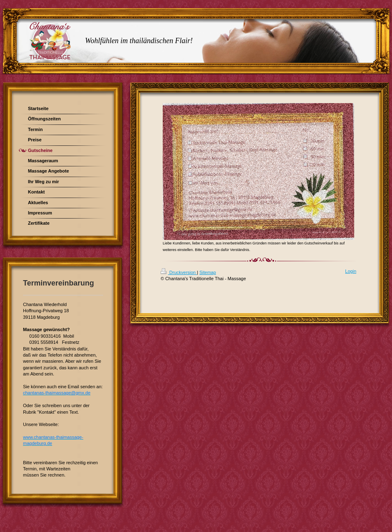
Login (351, 271)
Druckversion (179, 272)
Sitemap (208, 272)
